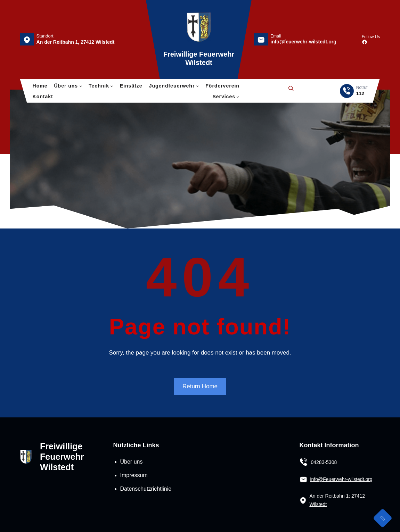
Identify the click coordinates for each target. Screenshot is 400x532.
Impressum (134, 475)
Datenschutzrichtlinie (146, 489)
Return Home (200, 386)
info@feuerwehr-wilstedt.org (303, 42)
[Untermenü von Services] (238, 97)
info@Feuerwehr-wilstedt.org (341, 479)
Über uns (132, 462)
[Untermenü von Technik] (112, 86)
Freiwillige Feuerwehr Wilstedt (62, 457)
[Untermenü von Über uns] (81, 86)
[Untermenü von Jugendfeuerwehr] (197, 86)
